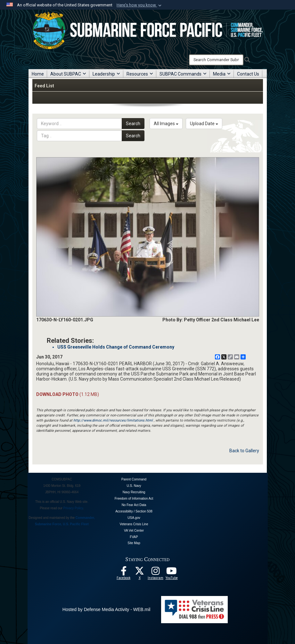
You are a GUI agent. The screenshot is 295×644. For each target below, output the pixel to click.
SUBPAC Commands (183, 74)
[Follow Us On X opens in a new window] (140, 573)
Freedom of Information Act (134, 499)
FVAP (134, 537)
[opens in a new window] (156, 573)
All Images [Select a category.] (166, 124)
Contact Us (248, 74)
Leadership (106, 74)
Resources (140, 74)
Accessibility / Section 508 (134, 511)
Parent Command (134, 479)
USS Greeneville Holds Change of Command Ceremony (116, 347)
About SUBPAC (68, 74)
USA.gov (134, 518)
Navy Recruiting (134, 492)
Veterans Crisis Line (134, 524)
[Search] (216, 60)
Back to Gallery (244, 451)
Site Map (134, 543)
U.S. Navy (134, 486)
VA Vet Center (134, 531)
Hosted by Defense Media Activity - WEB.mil (107, 609)
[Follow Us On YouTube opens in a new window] (172, 573)
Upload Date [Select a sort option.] (204, 124)
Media (222, 74)
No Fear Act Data (134, 505)
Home (38, 74)
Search (133, 124)
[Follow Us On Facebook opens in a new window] (124, 573)
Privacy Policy (73, 508)
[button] (140, 5)
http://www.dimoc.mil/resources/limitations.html (113, 420)
